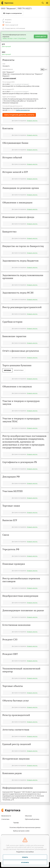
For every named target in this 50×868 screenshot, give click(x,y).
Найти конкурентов (23, 110)
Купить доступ (41, 36)
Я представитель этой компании (14, 28)
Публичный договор (32, 819)
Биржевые (8, 370)
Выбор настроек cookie (21, 831)
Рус (42, 69)
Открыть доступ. (32, 121)
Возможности (6, 816)
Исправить (7, 20)
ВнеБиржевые (19, 370)
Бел (46, 69)
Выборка (7, 22)
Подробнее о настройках (25, 852)
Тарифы (16, 823)
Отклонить (25, 862)
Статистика (5, 819)
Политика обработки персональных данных (25, 827)
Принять (25, 857)
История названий (9, 79)
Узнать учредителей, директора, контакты (19, 115)
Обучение (28, 816)
